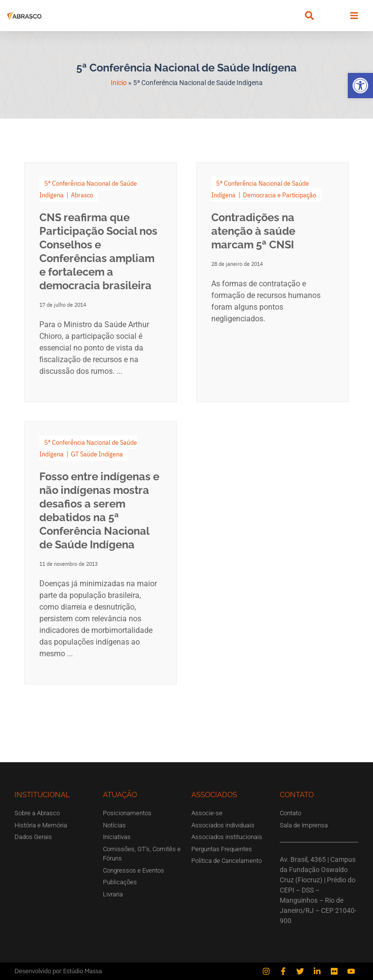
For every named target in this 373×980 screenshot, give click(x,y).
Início (119, 83)
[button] (360, 86)
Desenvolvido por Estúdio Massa (58, 971)
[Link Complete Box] (101, 282)
